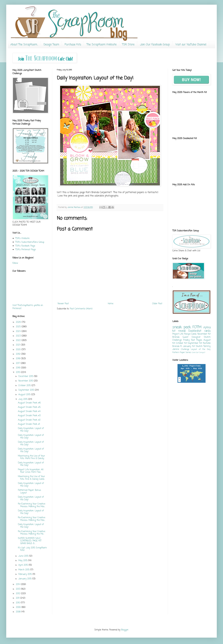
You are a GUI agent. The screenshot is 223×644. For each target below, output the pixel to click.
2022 (19, 340)
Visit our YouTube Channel (191, 45)
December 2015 (26, 376)
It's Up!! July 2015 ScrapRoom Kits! (32, 549)
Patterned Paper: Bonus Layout (29, 492)
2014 (18, 584)
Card (194, 352)
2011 (18, 598)
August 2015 (25, 395)
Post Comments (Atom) (81, 309)
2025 (19, 327)
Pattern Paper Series (182, 352)
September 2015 (27, 390)
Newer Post (63, 304)
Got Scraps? (201, 352)
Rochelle (207, 343)
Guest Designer (192, 337)
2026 (19, 322)
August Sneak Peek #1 (29, 424)
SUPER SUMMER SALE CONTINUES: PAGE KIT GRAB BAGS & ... (30, 541)
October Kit (181, 343)
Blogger (125, 630)
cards (207, 331)
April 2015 (24, 565)
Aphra (207, 328)
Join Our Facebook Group (155, 45)
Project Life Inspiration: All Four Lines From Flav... (31, 471)
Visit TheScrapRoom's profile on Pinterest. (28, 307)
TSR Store (128, 45)
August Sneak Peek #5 (29, 407)
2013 (18, 589)
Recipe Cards (190, 334)
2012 (18, 594)
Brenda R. (177, 346)
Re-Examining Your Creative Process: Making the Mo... (32, 533)
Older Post (157, 304)
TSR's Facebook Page (25, 246)
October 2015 (25, 386)
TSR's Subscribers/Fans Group (30, 242)
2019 (18, 354)
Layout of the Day (201, 349)
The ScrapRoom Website (102, 45)
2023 (19, 336)
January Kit (189, 346)
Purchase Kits (73, 45)
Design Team (51, 45)
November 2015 (26, 381)
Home (111, 304)
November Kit (204, 334)
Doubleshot (195, 331)
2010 (18, 603)
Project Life (178, 334)
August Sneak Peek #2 (29, 420)
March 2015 (24, 570)
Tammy (207, 346)
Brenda (176, 337)
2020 (19, 350)
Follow (15, 263)
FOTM (197, 327)
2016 (18, 368)
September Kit (195, 343)
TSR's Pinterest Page (25, 250)
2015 (18, 372)
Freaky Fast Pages (193, 340)
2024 (19, 331)
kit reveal (179, 331)
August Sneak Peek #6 (29, 403)
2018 (18, 359)
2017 (18, 363)
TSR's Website (22, 238)
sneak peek (182, 327)
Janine (176, 349)
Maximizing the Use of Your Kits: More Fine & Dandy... (31, 457)
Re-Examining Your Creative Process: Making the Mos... (32, 505)
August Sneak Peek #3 (29, 416)
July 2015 (23, 399)
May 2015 (23, 561)
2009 (19, 607)
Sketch (199, 346)
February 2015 (25, 574)
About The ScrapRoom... (24, 45)
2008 (19, 612)
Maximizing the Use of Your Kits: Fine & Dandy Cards (31, 478)
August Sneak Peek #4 (29, 411)
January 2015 (25, 579)
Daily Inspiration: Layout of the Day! (31, 430)
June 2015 (24, 556)
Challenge (185, 349)
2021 (18, 345)
